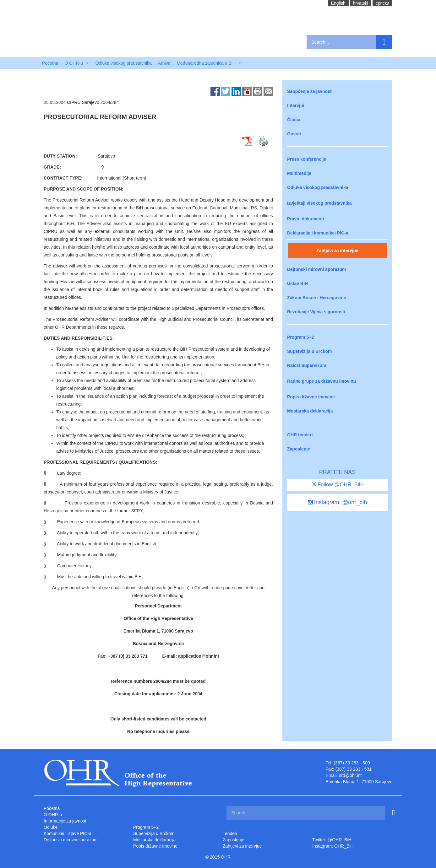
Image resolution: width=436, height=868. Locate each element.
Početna (50, 63)
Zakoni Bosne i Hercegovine (317, 298)
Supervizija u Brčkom (309, 351)
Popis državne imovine (311, 397)
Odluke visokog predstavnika (124, 63)
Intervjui (296, 105)
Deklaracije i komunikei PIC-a (318, 233)
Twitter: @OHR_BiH (332, 840)
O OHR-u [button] (77, 63)
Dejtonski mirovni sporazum (316, 269)
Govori (294, 134)
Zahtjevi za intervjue (337, 251)
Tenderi (230, 833)
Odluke (51, 827)
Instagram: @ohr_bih (337, 502)
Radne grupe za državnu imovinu (322, 381)
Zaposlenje (299, 449)
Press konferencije (307, 159)
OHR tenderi (300, 435)
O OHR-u (53, 815)
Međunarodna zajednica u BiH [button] (209, 63)
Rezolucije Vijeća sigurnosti (316, 312)
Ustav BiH (297, 283)
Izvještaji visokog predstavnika (319, 203)
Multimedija (299, 173)
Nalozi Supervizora (307, 365)
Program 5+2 (300, 337)
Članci (294, 120)
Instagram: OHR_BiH (333, 846)
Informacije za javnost (65, 821)
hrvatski (361, 3)
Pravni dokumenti (305, 219)
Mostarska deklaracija (310, 411)
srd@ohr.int (350, 775)
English (338, 3)
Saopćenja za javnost (309, 91)
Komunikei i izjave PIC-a (68, 833)
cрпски (382, 3)
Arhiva (164, 63)
